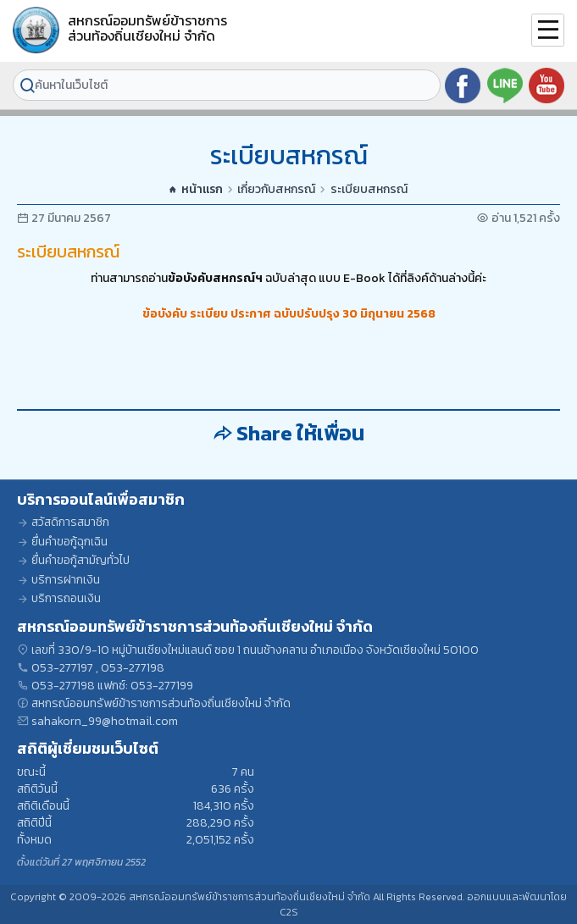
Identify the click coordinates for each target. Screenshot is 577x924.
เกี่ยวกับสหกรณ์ (276, 190)
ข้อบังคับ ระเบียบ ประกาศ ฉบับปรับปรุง (241, 314)
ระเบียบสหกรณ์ (369, 190)
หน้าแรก (196, 190)
